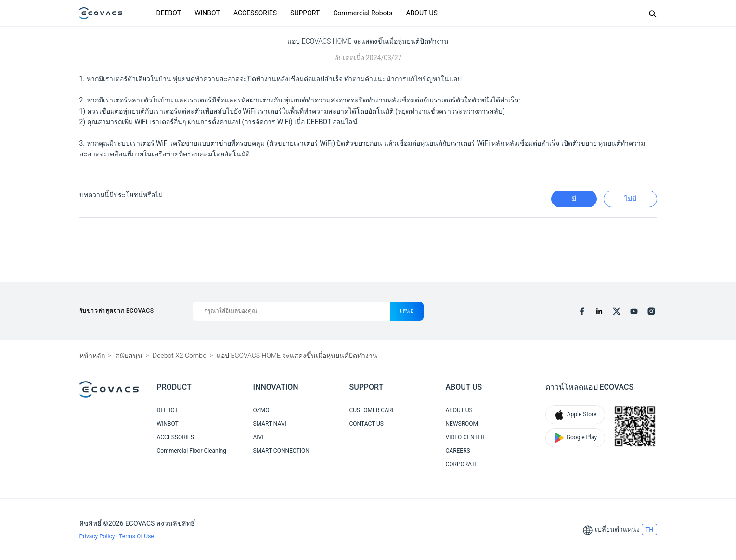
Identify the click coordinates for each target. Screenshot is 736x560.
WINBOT (207, 13)
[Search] (652, 13)
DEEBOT (169, 13)
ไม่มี (630, 199)
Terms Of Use (136, 536)
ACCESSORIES (255, 13)
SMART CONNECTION (281, 451)
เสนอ (407, 311)
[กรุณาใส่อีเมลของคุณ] (291, 311)
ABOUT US (422, 13)
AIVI (258, 437)
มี (574, 199)
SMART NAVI (270, 424)
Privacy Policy (98, 536)
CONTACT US (367, 424)
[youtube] (634, 311)
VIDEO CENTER (465, 437)
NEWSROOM (462, 424)
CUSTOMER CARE (373, 410)
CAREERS (458, 451)
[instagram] (651, 311)
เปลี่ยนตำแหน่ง (617, 529)
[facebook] (582, 311)
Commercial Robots (363, 13)
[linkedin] (599, 311)
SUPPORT (305, 13)
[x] (617, 311)
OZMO (261, 410)
